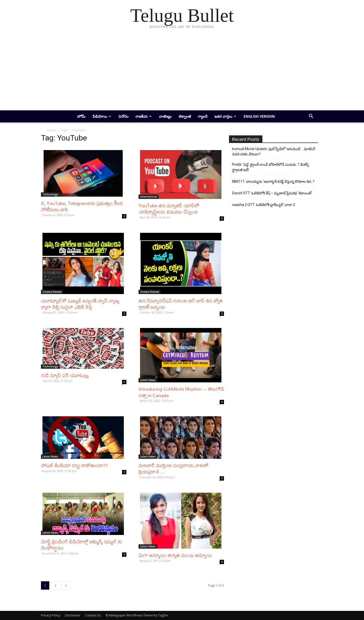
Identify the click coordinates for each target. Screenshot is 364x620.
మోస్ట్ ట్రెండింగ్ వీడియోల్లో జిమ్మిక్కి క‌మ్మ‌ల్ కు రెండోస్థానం (82, 545)
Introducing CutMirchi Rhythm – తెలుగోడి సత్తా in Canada (181, 392)
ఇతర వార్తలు (225, 116)
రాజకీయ (144, 116)
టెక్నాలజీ (185, 116)
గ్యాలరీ (203, 116)
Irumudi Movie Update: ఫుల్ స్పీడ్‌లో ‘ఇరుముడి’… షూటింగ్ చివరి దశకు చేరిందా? (274, 151)
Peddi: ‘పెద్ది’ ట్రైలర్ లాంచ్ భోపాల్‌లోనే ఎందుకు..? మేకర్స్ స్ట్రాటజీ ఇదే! (271, 167)
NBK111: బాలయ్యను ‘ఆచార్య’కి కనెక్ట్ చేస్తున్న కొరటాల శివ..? (273, 181)
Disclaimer (73, 615)
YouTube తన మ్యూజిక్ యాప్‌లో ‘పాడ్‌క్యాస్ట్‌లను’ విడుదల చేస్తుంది (169, 209)
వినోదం (123, 116)
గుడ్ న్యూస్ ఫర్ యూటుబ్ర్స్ (65, 375)
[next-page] (66, 585)
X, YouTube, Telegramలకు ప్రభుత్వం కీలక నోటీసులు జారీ (82, 206)
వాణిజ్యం (165, 116)
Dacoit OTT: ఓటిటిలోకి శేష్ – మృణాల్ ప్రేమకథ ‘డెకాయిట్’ (272, 193)
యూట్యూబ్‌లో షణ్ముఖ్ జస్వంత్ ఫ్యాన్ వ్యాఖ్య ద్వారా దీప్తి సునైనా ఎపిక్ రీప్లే (80, 304)
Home (51, 130)
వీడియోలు (102, 116)
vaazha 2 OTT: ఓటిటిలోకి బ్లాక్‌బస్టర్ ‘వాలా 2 (264, 205)
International (149, 197)
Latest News (148, 380)
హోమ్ (81, 116)
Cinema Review (52, 292)
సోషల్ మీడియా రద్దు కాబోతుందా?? (74, 465)
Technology (50, 194)
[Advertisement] (182, 72)
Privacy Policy (51, 615)
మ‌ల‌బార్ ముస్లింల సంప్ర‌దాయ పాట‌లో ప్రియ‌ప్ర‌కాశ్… (173, 468)
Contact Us (93, 615)
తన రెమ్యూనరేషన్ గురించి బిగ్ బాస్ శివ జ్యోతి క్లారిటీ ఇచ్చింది (181, 304)
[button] (311, 117)
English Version (259, 116)
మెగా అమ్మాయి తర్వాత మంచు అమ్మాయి (175, 555)
